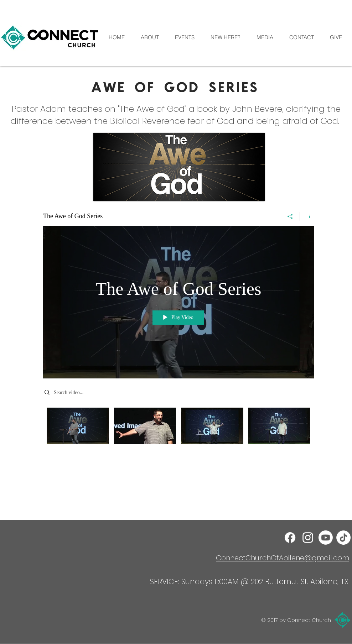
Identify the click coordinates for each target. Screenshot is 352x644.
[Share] (290, 216)
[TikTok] (343, 538)
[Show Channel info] (307, 216)
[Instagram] (308, 538)
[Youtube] (326, 538)
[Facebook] (290, 538)
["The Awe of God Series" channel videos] (178, 431)
